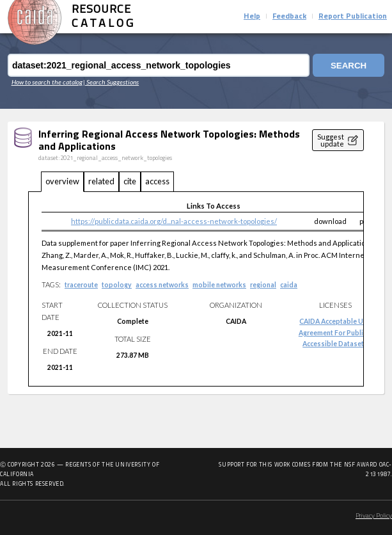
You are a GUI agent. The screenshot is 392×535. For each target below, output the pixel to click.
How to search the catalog (47, 82)
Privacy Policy (374, 516)
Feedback (289, 17)
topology (117, 285)
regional (263, 285)
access (157, 181)
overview (62, 181)
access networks (162, 285)
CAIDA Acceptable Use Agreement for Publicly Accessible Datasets (335, 332)
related (101, 181)
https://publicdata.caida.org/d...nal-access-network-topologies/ (174, 221)
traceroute (81, 285)
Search (349, 66)
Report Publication (353, 17)
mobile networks (219, 285)
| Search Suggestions (111, 82)
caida (289, 285)
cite (130, 181)
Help (252, 17)
